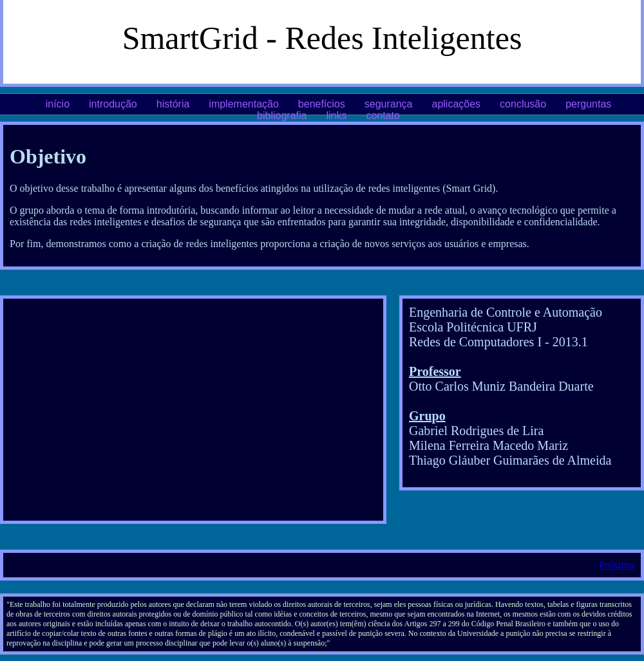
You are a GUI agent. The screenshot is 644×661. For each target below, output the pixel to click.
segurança (389, 104)
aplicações (456, 104)
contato (383, 116)
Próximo (617, 565)
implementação (244, 104)
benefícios (322, 104)
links (336, 116)
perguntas (588, 104)
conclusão (523, 104)
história (173, 104)
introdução (113, 104)
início (58, 104)
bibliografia (282, 116)
